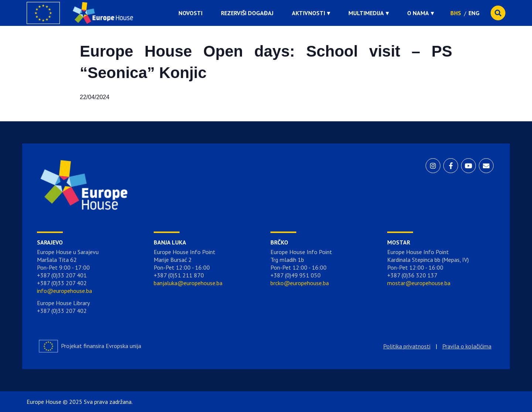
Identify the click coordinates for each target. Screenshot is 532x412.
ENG (474, 13)
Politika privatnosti (407, 346)
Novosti (190, 13)
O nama (418, 13)
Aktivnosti (308, 13)
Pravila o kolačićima (467, 346)
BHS (456, 13)
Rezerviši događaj (247, 13)
